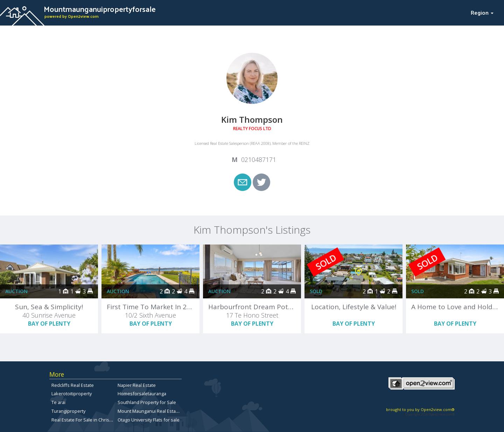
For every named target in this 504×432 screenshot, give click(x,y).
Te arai (58, 402)
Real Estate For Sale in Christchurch (88, 420)
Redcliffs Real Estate (73, 385)
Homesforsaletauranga (142, 394)
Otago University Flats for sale (149, 420)
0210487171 (259, 160)
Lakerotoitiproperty (72, 394)
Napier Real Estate (137, 385)
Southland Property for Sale (147, 402)
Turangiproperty (68, 411)
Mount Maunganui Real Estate (149, 411)
